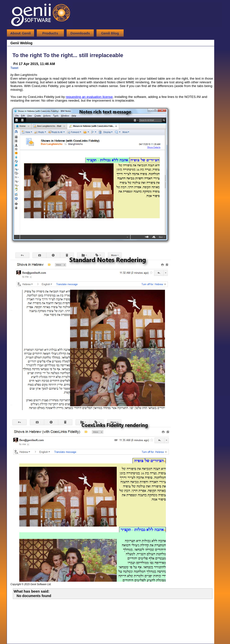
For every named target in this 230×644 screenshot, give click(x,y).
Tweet (14, 68)
